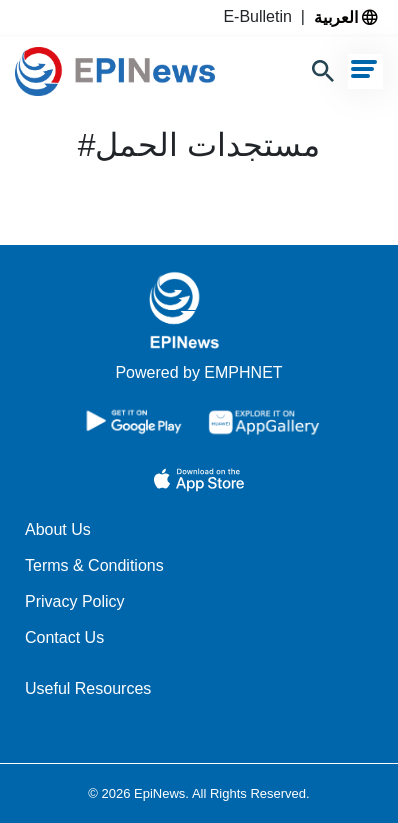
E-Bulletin (261, 16)
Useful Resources (88, 688)
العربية (346, 17)
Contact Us (64, 637)
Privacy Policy (75, 601)
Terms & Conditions (94, 565)
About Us (58, 529)
